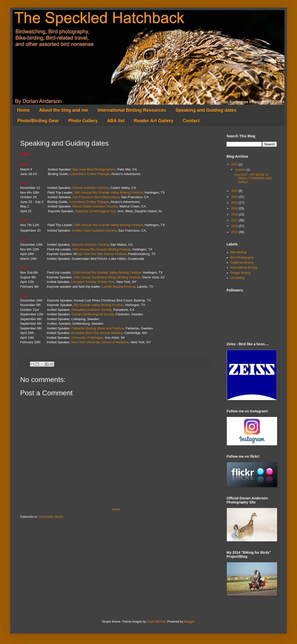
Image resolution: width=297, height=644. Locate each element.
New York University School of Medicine (100, 342)
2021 (235, 197)
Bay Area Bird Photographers (94, 169)
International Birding (244, 268)
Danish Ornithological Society (93, 314)
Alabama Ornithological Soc (96, 211)
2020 (235, 203)
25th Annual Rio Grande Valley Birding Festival (108, 225)
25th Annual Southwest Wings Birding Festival (107, 277)
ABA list (116, 121)
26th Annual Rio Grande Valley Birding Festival (108, 192)
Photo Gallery (83, 121)
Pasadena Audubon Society (91, 310)
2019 (235, 208)
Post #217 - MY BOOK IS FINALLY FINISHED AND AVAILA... (253, 178)
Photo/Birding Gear (38, 121)
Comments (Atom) (51, 517)
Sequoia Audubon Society (90, 245)
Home (23, 110)
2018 (235, 214)
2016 (235, 226)
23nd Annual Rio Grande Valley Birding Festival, (107, 272)
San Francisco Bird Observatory (96, 197)
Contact (191, 121)
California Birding (242, 263)
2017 (235, 220)
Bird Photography (242, 257)
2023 (235, 164)
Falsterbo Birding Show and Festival (98, 328)
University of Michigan (87, 338)
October (241, 170)
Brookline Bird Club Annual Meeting (97, 333)
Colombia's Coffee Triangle (90, 174)
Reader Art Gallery (153, 121)
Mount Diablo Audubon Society (95, 206)
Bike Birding (238, 252)
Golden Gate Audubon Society (94, 230)
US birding (237, 278)
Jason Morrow (156, 622)
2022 (235, 191)
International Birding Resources (132, 110)
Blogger (189, 622)
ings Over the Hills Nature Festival (101, 254)
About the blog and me (64, 110)
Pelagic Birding (240, 273)
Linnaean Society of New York (93, 282)
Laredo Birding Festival (118, 287)
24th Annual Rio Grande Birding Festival (101, 249)
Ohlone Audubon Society (90, 188)
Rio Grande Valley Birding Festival (99, 305)
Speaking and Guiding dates (206, 110)
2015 (235, 232)
